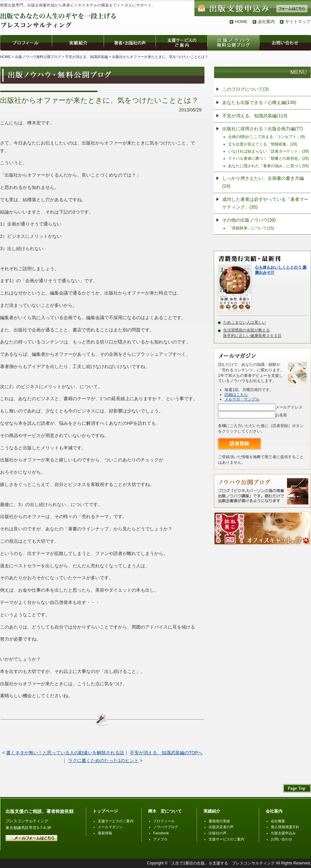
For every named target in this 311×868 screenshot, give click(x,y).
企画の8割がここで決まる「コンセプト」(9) (266, 137)
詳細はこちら (236, 395)
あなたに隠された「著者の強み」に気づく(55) (268, 166)
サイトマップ (298, 22)
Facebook (161, 833)
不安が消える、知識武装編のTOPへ (166, 753)
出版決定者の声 (221, 827)
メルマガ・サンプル (242, 399)
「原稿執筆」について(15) (251, 228)
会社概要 (278, 821)
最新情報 (105, 833)
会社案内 (266, 22)
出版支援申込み (283, 833)
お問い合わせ (282, 839)
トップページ (105, 811)
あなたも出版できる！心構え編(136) (259, 102)
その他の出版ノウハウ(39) (249, 220)
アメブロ (160, 839)
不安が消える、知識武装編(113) (255, 116)
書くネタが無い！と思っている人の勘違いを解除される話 (65, 753)
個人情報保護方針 (285, 827)
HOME (241, 22)
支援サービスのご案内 (116, 821)
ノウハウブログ (166, 827)
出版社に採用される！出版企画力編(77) (263, 129)
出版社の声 (218, 833)
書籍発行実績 (219, 821)
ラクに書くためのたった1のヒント (103, 760)
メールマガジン (110, 827)
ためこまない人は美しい (245, 322)
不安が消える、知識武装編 (86, 57)
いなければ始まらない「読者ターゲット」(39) (268, 151)
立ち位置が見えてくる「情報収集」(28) (263, 144)
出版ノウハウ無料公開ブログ (38, 57)
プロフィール (164, 821)
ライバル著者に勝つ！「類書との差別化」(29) (268, 158)
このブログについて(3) (245, 89)
